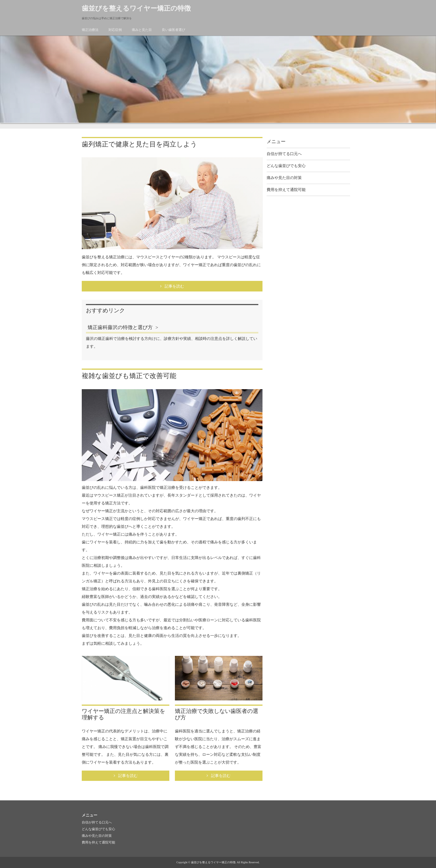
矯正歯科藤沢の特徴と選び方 (120, 327)
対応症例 (115, 30)
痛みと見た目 (142, 30)
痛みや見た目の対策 (284, 178)
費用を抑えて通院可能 (286, 190)
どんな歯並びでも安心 (286, 166)
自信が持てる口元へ (284, 154)
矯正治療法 (90, 30)
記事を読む (174, 286)
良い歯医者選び (174, 30)
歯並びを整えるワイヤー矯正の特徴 (136, 8)
